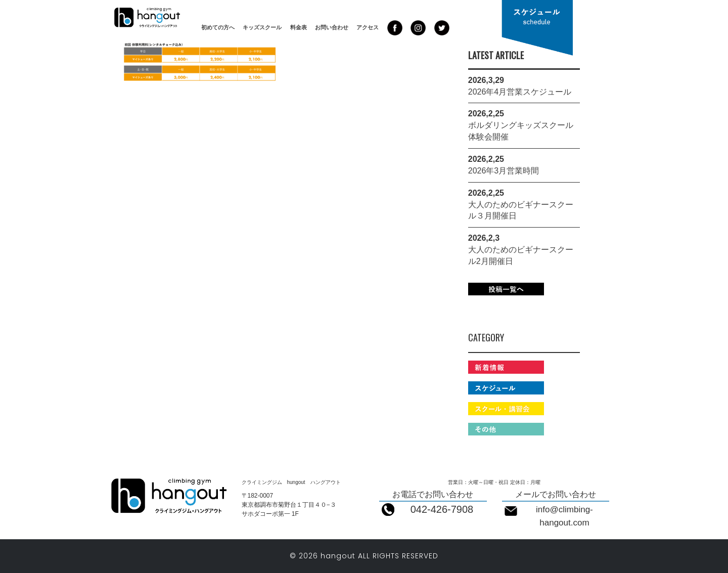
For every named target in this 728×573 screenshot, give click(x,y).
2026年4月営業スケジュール (520, 92)
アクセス (368, 27)
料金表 (299, 27)
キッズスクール (262, 27)
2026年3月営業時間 (504, 171)
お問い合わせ (332, 27)
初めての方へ (218, 27)
